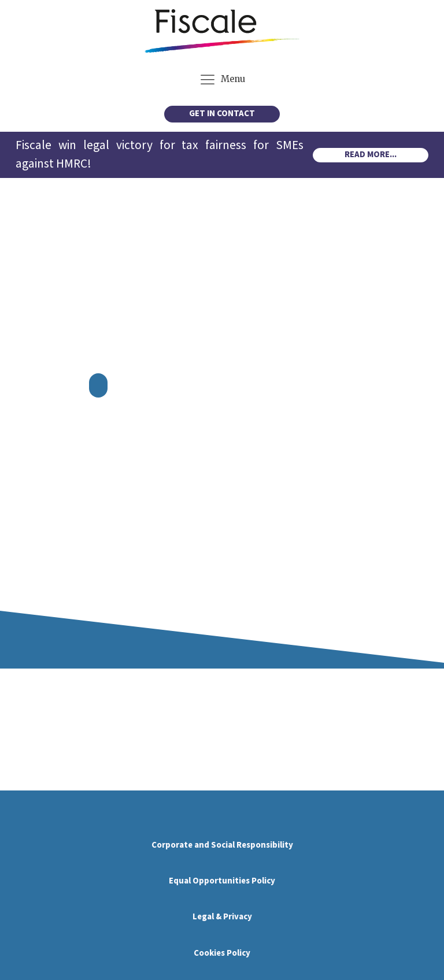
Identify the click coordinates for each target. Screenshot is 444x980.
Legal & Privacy (222, 917)
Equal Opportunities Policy (222, 881)
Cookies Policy (222, 953)
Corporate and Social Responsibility (222, 845)
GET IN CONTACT (222, 114)
